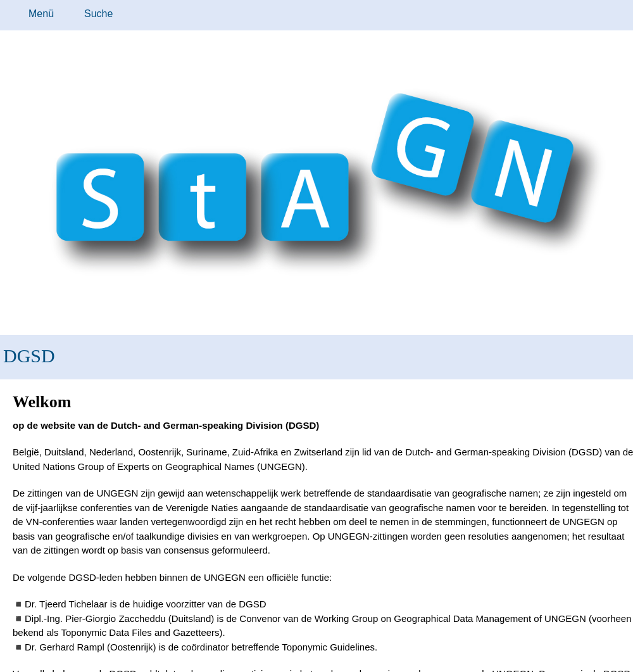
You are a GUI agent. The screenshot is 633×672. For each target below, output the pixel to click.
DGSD (29, 356)
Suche (98, 14)
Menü (41, 14)
